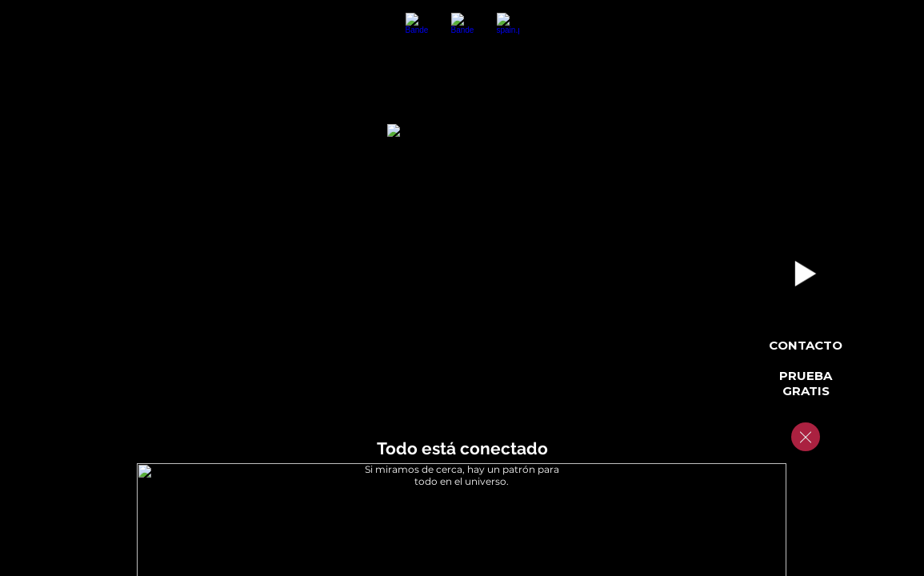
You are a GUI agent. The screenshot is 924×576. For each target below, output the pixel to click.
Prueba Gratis (806, 383)
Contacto (806, 345)
